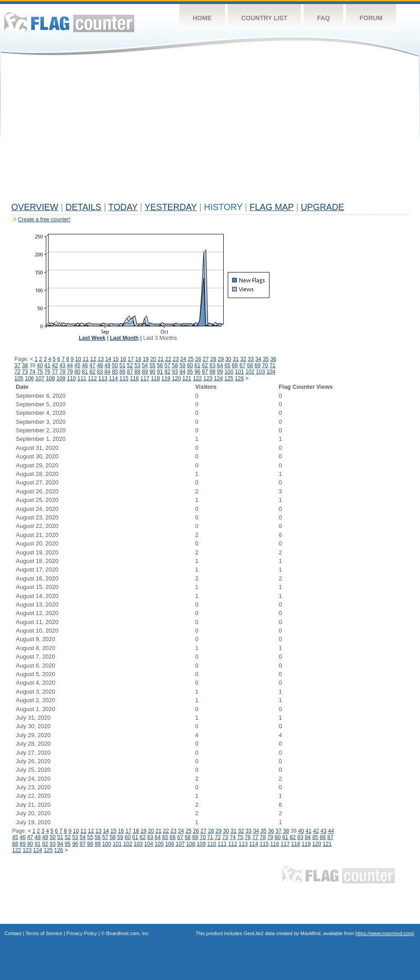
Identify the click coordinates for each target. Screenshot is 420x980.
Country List (264, 18)
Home (202, 18)
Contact (13, 933)
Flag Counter (69, 22)
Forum (371, 18)
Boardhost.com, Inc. (128, 933)
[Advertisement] (210, 131)
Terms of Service (44, 933)
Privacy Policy (82, 933)
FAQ (324, 18)
